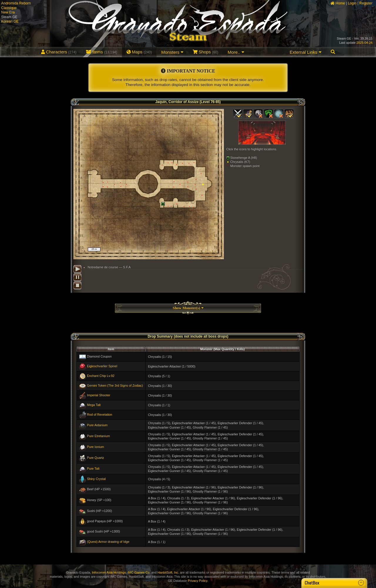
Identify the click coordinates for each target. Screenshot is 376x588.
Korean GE (10, 21)
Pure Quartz (95, 458)
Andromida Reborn (16, 3)
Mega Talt (94, 405)
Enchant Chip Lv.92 (101, 376)
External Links (305, 52)
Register (366, 3)
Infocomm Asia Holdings (109, 572)
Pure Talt (93, 469)
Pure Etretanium (98, 436)
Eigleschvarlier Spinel (102, 366)
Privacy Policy (197, 581)
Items (101, 52)
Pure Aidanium (97, 425)
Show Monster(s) (188, 308)
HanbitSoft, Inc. (168, 572)
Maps (139, 52)
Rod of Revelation (100, 415)
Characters (59, 52)
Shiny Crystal (96, 479)
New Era (8, 12)
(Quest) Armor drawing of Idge (108, 542)
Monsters (172, 52)
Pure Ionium (95, 447)
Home (338, 3)
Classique (9, 8)
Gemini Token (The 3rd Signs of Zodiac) (115, 385)
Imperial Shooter (99, 395)
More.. (236, 52)
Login (352, 3)
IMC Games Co (139, 572)
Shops (205, 52)
